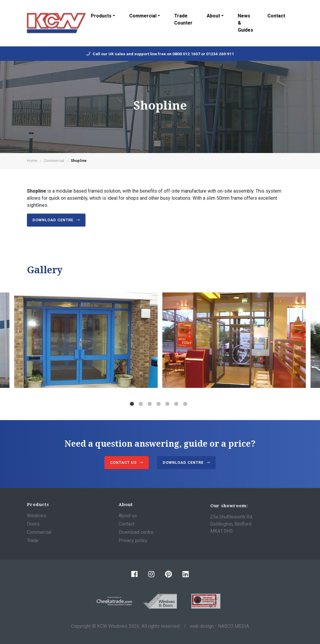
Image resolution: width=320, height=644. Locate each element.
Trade (33, 540)
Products (101, 16)
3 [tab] (150, 404)
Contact (276, 16)
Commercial (143, 16)
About (213, 16)
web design (202, 626)
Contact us (123, 462)
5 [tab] (167, 404)
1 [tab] (132, 404)
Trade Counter (183, 19)
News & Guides (245, 23)
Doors (33, 524)
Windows (37, 516)
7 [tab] (185, 404)
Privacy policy (133, 540)
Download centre (53, 220)
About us (128, 516)
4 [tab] (159, 404)
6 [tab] (176, 404)
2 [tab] (141, 404)
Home (32, 161)
